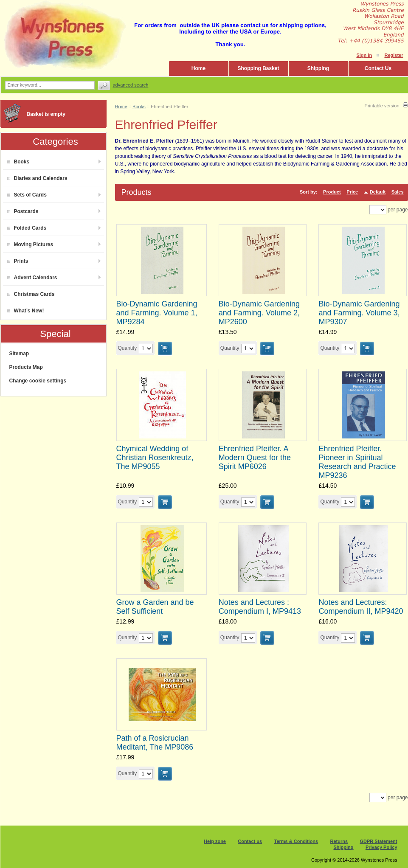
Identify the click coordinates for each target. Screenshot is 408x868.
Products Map (26, 367)
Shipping (318, 68)
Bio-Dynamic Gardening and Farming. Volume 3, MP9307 (359, 313)
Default (378, 192)
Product (332, 192)
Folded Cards (27, 228)
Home (198, 68)
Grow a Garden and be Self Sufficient (155, 607)
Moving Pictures (30, 244)
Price (352, 192)
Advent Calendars (32, 278)
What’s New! (26, 311)
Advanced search (131, 85)
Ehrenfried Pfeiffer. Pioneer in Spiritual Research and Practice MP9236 (357, 462)
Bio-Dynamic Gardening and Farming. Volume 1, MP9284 (157, 313)
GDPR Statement (378, 841)
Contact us (250, 841)
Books (18, 162)
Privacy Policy (381, 847)
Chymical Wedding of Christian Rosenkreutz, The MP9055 (155, 458)
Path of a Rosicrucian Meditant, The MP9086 (155, 743)
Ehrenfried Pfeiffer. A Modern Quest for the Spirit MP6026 (255, 458)
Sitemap (19, 354)
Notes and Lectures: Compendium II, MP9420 (361, 607)
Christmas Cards (31, 294)
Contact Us (378, 68)
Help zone (215, 841)
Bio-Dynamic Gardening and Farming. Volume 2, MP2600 (259, 313)
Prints (18, 261)
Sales (398, 192)
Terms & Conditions (296, 841)
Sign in (364, 55)
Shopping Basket (258, 68)
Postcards (23, 211)
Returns (339, 841)
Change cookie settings (38, 381)
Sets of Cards (27, 195)
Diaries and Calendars (37, 178)
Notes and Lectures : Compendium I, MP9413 (260, 607)
